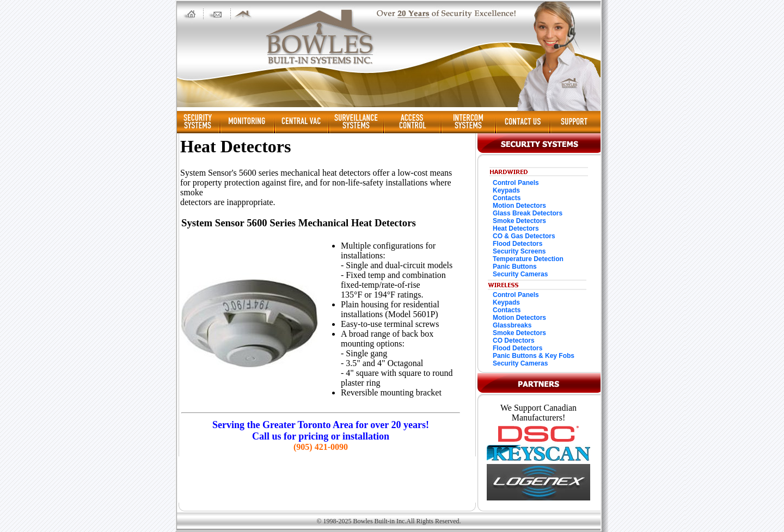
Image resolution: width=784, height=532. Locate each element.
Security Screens (519, 251)
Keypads (506, 190)
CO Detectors (514, 341)
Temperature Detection (528, 259)
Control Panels (516, 183)
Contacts (507, 198)
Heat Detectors (516, 228)
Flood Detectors (517, 244)
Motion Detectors (519, 206)
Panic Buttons (515, 267)
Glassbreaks (512, 325)
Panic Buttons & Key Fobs (534, 356)
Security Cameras (520, 274)
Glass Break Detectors (528, 213)
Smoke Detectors (519, 221)
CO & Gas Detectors (524, 236)
